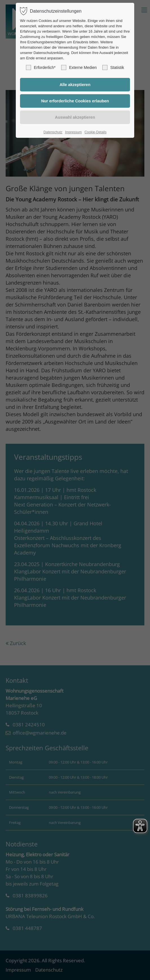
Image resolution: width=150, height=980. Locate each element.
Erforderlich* (41, 67)
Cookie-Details (96, 132)
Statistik (113, 67)
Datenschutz (53, 132)
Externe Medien (79, 67)
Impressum (73, 132)
